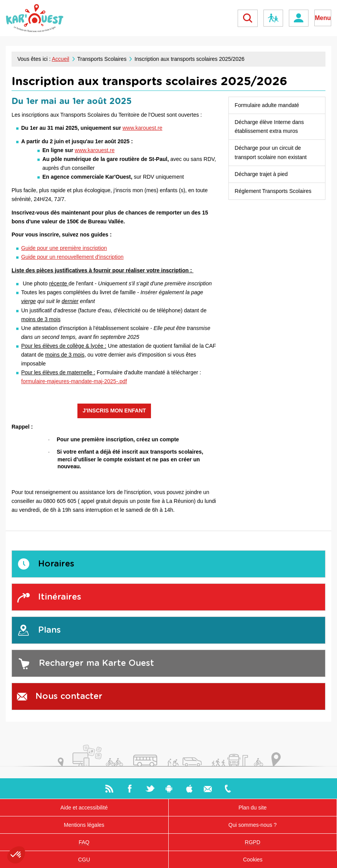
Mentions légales (84, 825)
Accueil (61, 59)
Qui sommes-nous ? (252, 825)
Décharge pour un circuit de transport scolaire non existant (271, 152)
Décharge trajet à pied (261, 174)
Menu (323, 18)
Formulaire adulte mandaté (267, 105)
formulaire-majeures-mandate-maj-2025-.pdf (74, 381)
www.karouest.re (142, 128)
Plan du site (252, 808)
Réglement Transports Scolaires (273, 191)
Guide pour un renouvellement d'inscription (72, 257)
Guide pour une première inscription (64, 248)
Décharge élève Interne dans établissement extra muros (269, 127)
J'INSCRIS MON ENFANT (114, 411)
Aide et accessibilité (84, 808)
